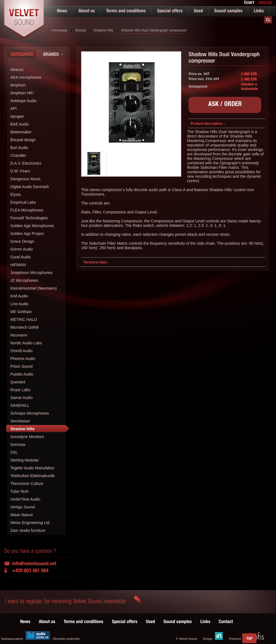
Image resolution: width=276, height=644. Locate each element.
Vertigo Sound (23, 507)
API (14, 109)
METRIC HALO (24, 319)
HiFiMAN (18, 265)
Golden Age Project (27, 234)
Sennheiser (20, 421)
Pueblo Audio (22, 374)
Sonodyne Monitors (27, 437)
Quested (18, 382)
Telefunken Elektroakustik (32, 476)
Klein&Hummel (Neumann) (34, 288)
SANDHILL (20, 405)
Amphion (18, 85)
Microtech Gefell (24, 327)
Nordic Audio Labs (26, 343)
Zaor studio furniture (28, 530)
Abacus (17, 69)
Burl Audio (19, 148)
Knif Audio (19, 296)
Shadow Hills (104, 30)
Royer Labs (20, 390)
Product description (208, 124)
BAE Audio (20, 124)
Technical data (96, 262)
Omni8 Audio (21, 351)
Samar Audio (21, 398)
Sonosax (18, 444)
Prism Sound (21, 366)
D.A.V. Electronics (26, 163)
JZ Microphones (24, 280)
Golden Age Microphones (32, 226)
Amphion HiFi (22, 93)
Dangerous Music (26, 179)
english (265, 3)
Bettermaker (21, 132)
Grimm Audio (22, 249)
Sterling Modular (25, 460)
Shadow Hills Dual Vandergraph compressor (154, 30)
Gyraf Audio (20, 257)
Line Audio (19, 304)
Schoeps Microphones (30, 413)
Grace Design (22, 241)
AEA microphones (26, 77)
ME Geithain (21, 312)
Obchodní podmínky (66, 639)
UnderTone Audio (25, 499)
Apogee (17, 116)
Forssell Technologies (29, 218)
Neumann (19, 335)
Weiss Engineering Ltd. (30, 523)
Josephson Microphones (32, 273)
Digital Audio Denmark (30, 187)
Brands (81, 30)
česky (249, 3)
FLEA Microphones (27, 210)
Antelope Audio (23, 101)
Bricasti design (23, 140)
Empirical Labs (23, 202)
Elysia (15, 194)
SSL (14, 452)
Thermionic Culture (27, 484)
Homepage (60, 30)
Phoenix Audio (23, 359)
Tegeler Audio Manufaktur (32, 468)
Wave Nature (22, 515)
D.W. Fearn (20, 171)
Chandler (18, 155)
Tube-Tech (20, 491)
